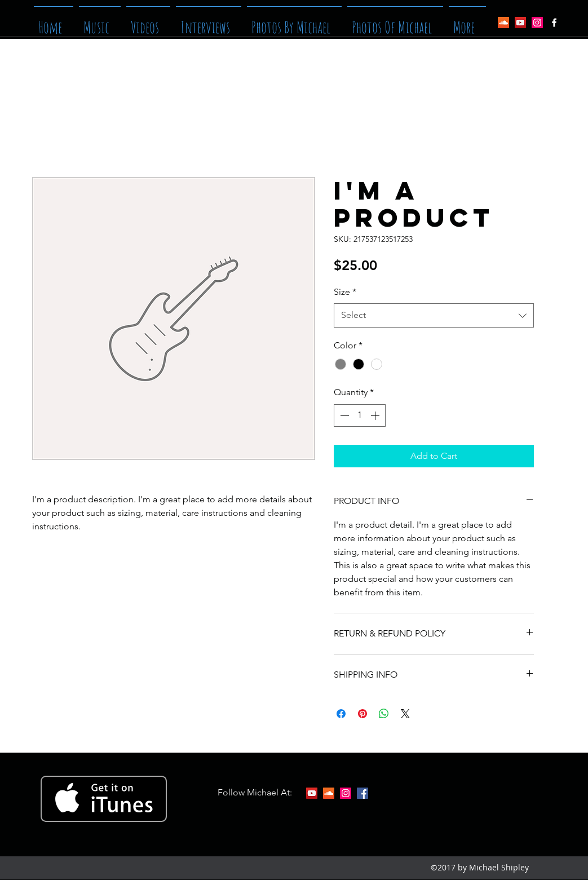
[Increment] (376, 415)
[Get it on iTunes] (104, 799)
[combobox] (434, 315)
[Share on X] (405, 714)
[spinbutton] (360, 415)
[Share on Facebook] (341, 714)
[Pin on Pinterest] (362, 714)
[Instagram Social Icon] (537, 23)
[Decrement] (343, 415)
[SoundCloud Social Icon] (503, 23)
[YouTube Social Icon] (520, 23)
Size (345, 292)
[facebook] (554, 23)
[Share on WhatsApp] (384, 714)
